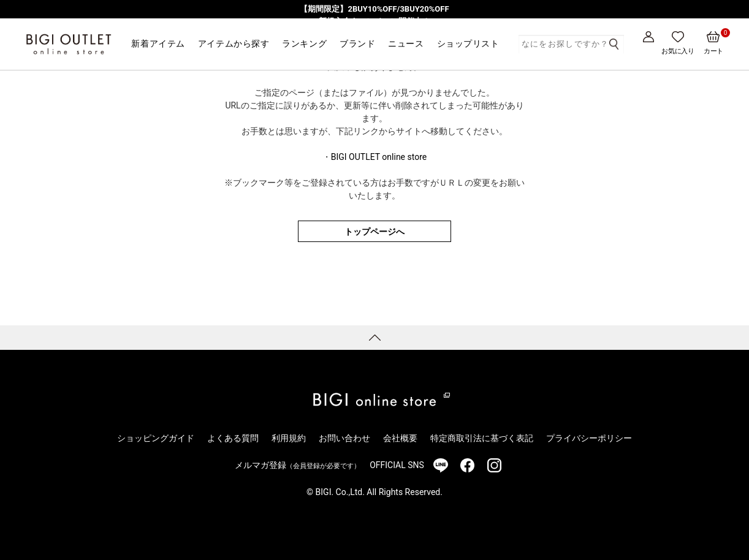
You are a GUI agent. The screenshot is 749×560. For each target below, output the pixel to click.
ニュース (406, 44)
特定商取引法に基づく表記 (482, 438)
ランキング (304, 44)
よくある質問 (233, 438)
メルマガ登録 (298, 465)
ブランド (357, 44)
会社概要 (400, 438)
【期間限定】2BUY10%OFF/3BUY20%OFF (374, 9)
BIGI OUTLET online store (379, 157)
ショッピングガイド (156, 438)
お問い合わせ (344, 438)
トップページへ (374, 232)
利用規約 (289, 438)
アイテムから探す (234, 44)
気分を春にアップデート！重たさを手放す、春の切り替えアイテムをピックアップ (375, 33)
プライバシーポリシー (589, 438)
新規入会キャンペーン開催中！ (374, 21)
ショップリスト (468, 44)
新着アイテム (158, 44)
